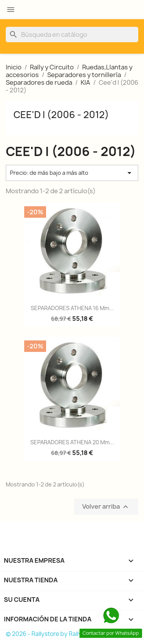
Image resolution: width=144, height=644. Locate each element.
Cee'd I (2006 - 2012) (61, 115)
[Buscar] (72, 34)
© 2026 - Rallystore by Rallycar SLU (55, 634)
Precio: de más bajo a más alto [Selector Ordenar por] (72, 173)
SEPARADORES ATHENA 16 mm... (72, 308)
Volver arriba (106, 507)
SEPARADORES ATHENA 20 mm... (72, 442)
